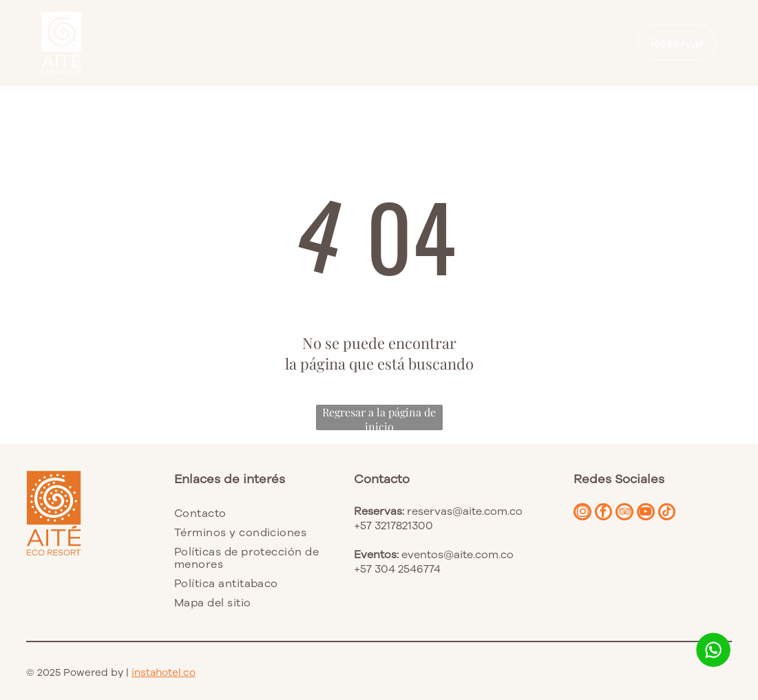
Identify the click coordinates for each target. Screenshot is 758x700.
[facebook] (608, 515)
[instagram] (584, 515)
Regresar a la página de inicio (379, 417)
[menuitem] (250, 513)
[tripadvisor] (632, 515)
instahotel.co (164, 672)
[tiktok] (680, 515)
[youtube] (656, 515)
